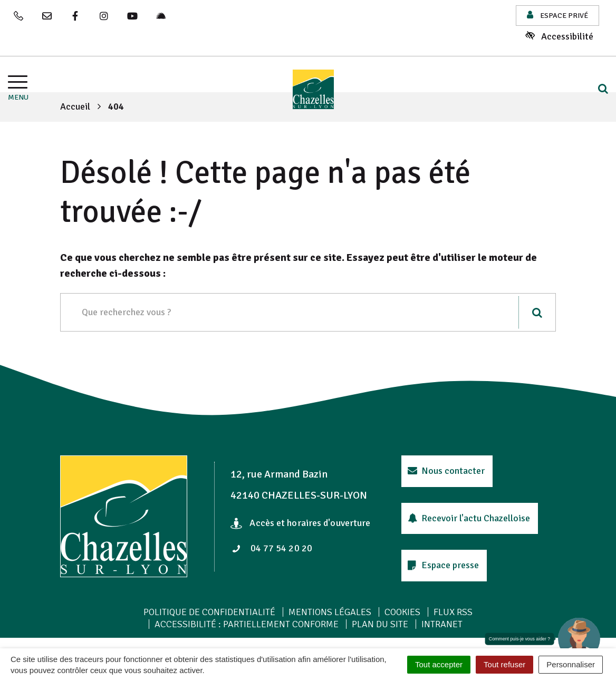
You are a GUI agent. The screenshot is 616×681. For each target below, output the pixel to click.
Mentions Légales (330, 612)
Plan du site (380, 624)
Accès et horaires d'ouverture (300, 523)
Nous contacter (446, 471)
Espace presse (444, 565)
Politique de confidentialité (209, 612)
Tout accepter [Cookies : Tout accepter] (439, 664)
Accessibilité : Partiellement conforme (247, 624)
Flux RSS (453, 612)
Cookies (402, 612)
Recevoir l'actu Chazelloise (469, 518)
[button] (579, 639)
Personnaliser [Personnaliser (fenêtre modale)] (571, 664)
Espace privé (557, 15)
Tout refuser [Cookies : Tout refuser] (504, 664)
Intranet (442, 624)
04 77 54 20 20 (272, 548)
